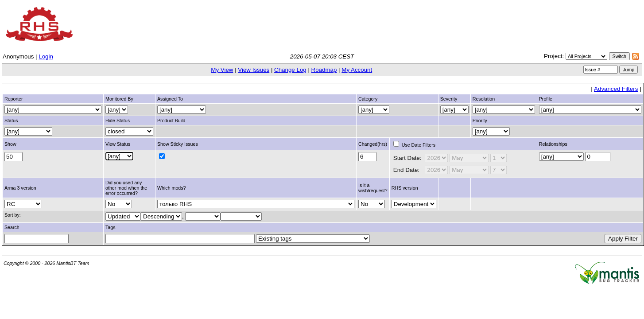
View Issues (254, 70)
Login (46, 56)
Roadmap (324, 70)
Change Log (290, 70)
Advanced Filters (616, 89)
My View (222, 70)
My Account (357, 70)
